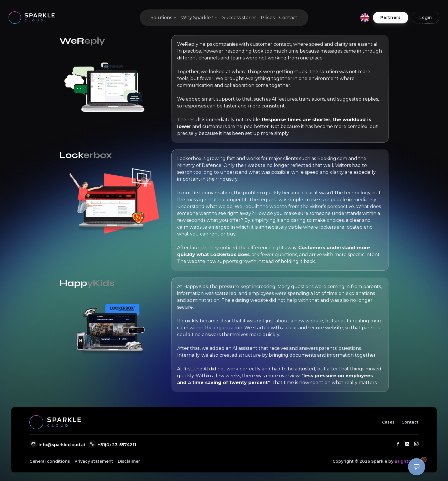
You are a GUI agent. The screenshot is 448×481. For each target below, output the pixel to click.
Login (426, 17)
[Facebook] (398, 444)
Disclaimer (129, 461)
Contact (288, 18)
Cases (388, 422)
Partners (391, 17)
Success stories (239, 18)
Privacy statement (94, 461)
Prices (268, 18)
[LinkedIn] (407, 444)
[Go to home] (32, 18)
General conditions (50, 461)
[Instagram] (416, 444)
